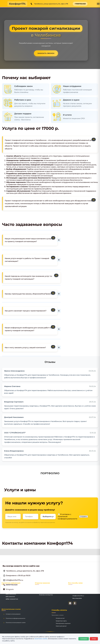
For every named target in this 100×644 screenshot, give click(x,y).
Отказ (94, 639)
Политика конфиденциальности (16, 618)
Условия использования (13, 614)
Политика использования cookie (16, 623)
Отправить (84, 517)
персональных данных (48, 522)
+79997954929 (80, 4)
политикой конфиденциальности (68, 518)
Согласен (84, 639)
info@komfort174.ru (15, 580)
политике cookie (41, 639)
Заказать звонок (46, 53)
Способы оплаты (59, 610)
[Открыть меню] (98, 4)
